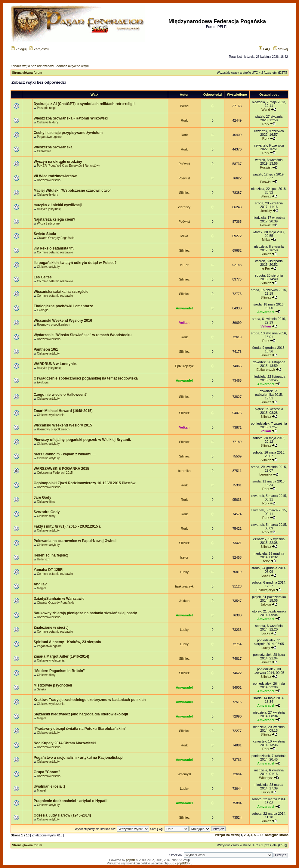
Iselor (184, 557)
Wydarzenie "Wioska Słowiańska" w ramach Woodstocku (83, 335)
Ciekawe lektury (48, 122)
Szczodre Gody (47, 512)
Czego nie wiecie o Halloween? (60, 395)
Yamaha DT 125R (48, 570)
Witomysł (184, 774)
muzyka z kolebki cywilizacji (58, 205)
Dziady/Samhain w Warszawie (59, 599)
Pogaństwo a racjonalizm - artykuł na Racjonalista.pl (79, 758)
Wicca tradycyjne (48, 223)
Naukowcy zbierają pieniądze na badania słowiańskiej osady (85, 613)
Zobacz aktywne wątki (72, 66)
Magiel (41, 588)
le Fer (184, 265)
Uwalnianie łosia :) (49, 786)
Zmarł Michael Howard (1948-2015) (63, 411)
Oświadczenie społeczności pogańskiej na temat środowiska (86, 378)
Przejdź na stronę (227, 835)
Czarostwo (44, 151)
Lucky (184, 572)
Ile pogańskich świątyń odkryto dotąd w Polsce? (75, 263)
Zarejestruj (39, 49)
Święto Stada (45, 234)
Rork (184, 120)
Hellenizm (44, 559)
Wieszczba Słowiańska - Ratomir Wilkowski (71, 118)
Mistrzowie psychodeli (53, 685)
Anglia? (40, 584)
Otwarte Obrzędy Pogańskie (56, 238)
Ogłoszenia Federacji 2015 (55, 473)
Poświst (184, 164)
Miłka (184, 236)
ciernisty (184, 207)
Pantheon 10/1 (46, 349)
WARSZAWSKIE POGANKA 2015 (62, 469)
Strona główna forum (27, 73)
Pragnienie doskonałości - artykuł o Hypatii (71, 801)
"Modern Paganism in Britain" (59, 671)
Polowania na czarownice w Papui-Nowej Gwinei (75, 541)
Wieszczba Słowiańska (53, 147)
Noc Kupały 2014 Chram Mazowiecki (65, 743)
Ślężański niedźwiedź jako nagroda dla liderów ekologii (81, 714)
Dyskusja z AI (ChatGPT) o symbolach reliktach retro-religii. (85, 104)
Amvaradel (184, 308)
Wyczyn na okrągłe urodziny (58, 162)
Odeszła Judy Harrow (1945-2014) (62, 815)
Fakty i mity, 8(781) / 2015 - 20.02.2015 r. (68, 526)
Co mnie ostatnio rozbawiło (55, 252)
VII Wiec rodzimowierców (55, 176)
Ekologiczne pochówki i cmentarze (63, 306)
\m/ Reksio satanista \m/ (54, 248)
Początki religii (47, 108)
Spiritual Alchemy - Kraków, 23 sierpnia (67, 642)
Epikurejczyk (184, 366)
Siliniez (184, 193)
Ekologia (43, 310)
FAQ (264, 49)
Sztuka (42, 689)
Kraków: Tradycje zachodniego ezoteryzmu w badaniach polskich (90, 700)
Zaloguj (19, 49)
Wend (184, 106)
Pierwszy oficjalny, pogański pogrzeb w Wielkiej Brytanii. (82, 440)
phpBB (131, 860)
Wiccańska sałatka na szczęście (61, 292)
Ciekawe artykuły (48, 267)
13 (262, 835)
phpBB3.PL (185, 863)
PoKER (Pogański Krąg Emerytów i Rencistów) (68, 166)
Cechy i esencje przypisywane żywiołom (68, 133)
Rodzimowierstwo (49, 180)
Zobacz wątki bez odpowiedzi (32, 66)
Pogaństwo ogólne (49, 137)
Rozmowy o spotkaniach (53, 325)
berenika (184, 471)
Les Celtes (43, 277)
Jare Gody (43, 498)
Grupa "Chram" (47, 772)
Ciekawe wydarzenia (51, 415)
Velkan (184, 323)
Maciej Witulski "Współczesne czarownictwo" (73, 191)
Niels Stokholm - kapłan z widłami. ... (65, 454)
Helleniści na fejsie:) (51, 555)
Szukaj (281, 49)
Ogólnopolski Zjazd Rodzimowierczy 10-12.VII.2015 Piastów (85, 483)
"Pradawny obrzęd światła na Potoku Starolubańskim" (80, 729)
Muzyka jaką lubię (49, 209)
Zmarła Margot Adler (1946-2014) (62, 656)
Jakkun (184, 601)
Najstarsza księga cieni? (55, 219)
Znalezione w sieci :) (51, 628)
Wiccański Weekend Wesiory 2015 (63, 425)
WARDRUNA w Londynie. (55, 364)
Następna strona (277, 835)
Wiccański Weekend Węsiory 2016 (63, 321)
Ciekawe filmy (46, 502)
